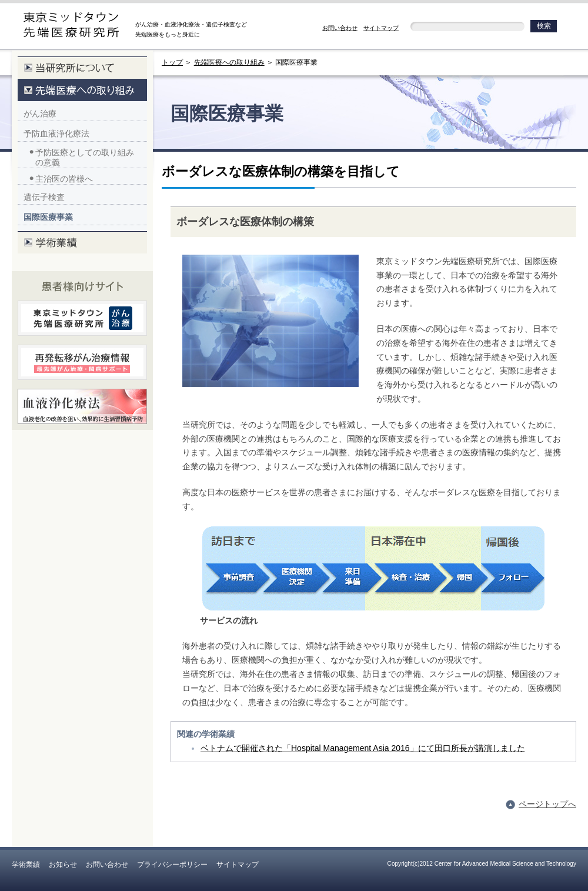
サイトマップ (381, 28)
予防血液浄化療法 (56, 134)
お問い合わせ (340, 28)
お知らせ (63, 865)
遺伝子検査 (44, 197)
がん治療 (40, 114)
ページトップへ (547, 804)
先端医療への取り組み (229, 62)
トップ (172, 62)
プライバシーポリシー (172, 865)
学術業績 (26, 865)
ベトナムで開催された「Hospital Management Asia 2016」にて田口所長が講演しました (363, 748)
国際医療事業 (48, 217)
